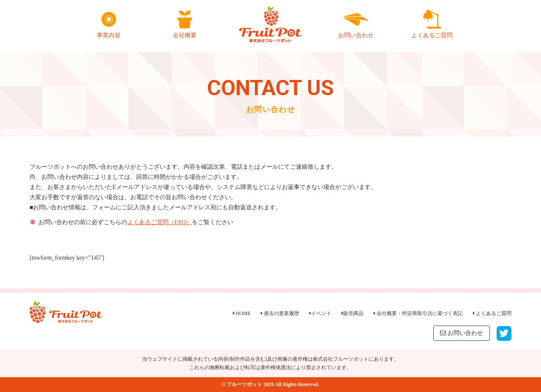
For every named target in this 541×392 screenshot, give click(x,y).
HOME (242, 313)
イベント (320, 313)
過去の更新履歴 (280, 313)
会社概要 (185, 24)
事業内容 (109, 24)
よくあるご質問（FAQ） (160, 222)
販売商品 (352, 313)
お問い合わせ (356, 24)
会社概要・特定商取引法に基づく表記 (418, 313)
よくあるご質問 (432, 24)
